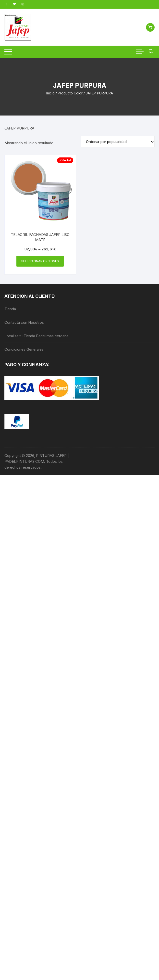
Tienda (10, 309)
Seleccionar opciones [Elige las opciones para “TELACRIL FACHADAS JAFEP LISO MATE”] (40, 261)
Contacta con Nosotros (24, 322)
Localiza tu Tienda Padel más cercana (36, 336)
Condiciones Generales (24, 349)
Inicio (50, 93)
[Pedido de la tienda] (118, 142)
